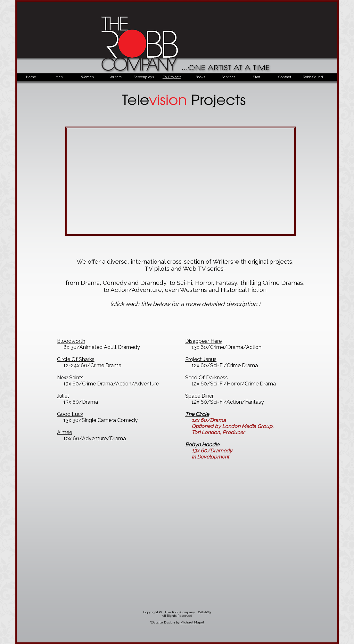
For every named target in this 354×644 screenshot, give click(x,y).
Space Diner (199, 396)
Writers (115, 77)
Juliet (63, 396)
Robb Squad (313, 77)
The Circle (197, 414)
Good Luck (70, 414)
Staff (257, 77)
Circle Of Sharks (76, 359)
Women (87, 77)
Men (59, 77)
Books (200, 77)
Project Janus (201, 359)
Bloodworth (71, 341)
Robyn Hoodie (202, 445)
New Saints (70, 378)
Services (228, 77)
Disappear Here (203, 341)
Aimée (65, 432)
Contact (285, 77)
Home (31, 77)
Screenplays (144, 77)
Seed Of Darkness (206, 378)
